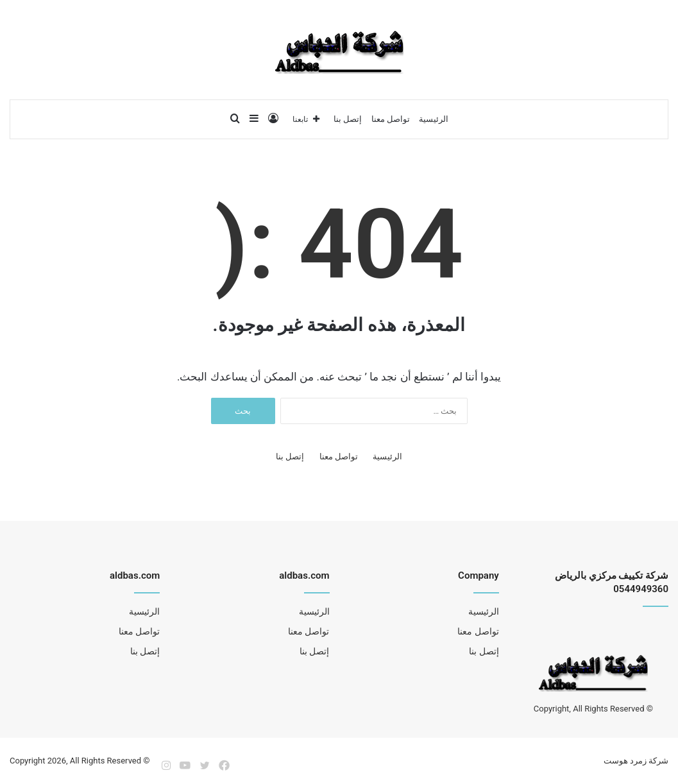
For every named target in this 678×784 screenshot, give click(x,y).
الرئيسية (434, 119)
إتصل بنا (348, 119)
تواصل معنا (391, 119)
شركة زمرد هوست (636, 761)
